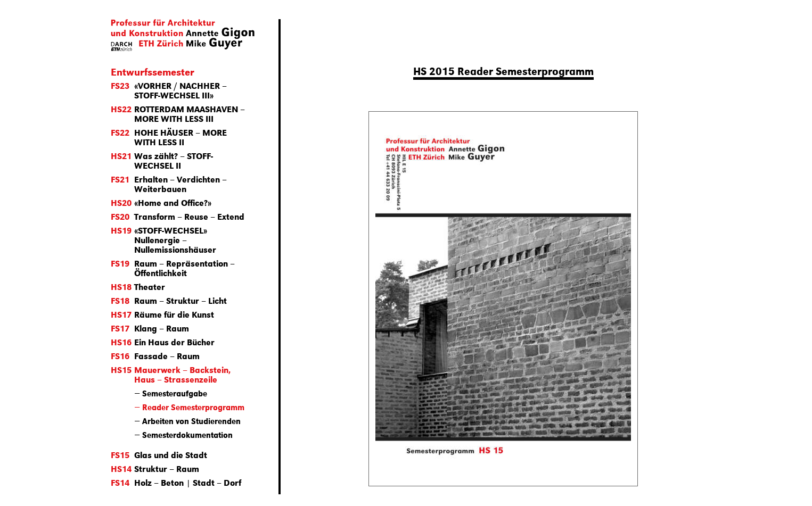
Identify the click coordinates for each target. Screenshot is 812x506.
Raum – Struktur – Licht (169, 300)
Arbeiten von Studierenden (191, 421)
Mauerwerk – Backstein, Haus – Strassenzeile (171, 374)
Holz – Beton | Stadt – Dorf (176, 482)
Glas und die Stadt (159, 455)
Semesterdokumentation (187, 434)
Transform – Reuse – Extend (178, 216)
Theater (138, 287)
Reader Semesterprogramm (193, 407)
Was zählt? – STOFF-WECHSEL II (162, 160)
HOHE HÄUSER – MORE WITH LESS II (169, 137)
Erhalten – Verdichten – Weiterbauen (169, 184)
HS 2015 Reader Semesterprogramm (503, 70)
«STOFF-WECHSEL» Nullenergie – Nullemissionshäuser (163, 240)
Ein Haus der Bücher (163, 342)
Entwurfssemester (153, 71)
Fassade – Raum (155, 356)
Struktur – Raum (155, 468)
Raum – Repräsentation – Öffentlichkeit (173, 268)
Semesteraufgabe (175, 393)
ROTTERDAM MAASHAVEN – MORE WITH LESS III (178, 114)
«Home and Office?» (161, 202)
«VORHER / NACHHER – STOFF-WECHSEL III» (169, 90)
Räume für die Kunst (162, 314)
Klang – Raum (150, 328)
